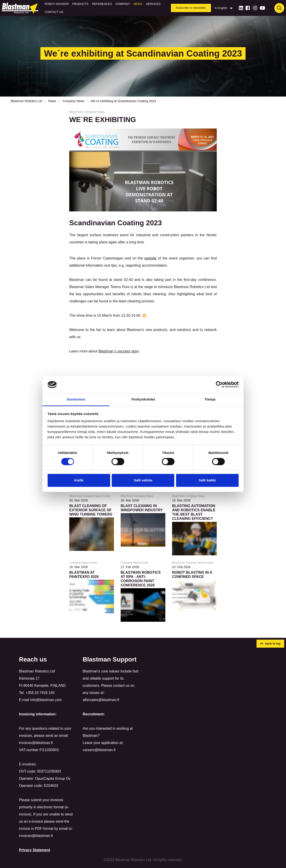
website (150, 258)
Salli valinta (143, 480)
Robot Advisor (57, 4)
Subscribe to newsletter (191, 8)
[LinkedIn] (241, 8)
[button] (270, 644)
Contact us (54, 12)
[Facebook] (248, 8)
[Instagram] (255, 8)
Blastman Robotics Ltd (26, 101)
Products (80, 4)
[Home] (21, 8)
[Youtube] (262, 8)
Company (123, 4)
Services (153, 4)
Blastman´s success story (119, 351)
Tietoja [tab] (210, 399)
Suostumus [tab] (76, 399)
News (138, 4)
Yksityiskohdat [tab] (143, 399)
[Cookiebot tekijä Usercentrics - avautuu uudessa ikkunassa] (219, 385)
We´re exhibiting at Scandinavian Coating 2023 (123, 101)
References (102, 4)
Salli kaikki (207, 480)
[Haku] (279, 8)
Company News (73, 101)
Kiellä (79, 480)
